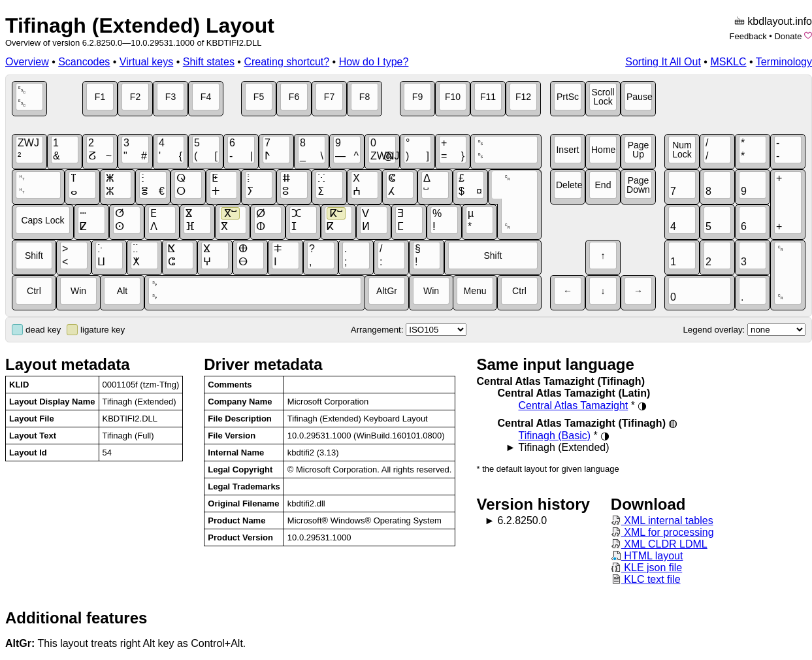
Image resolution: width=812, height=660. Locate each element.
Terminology (784, 62)
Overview (27, 62)
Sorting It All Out (663, 62)
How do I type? (374, 62)
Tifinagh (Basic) (554, 436)
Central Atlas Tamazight (573, 405)
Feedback (748, 36)
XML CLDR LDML (659, 544)
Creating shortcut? (286, 62)
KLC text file (646, 579)
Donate (788, 36)
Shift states (209, 62)
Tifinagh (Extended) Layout (140, 25)
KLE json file (646, 568)
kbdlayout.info (780, 21)
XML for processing (662, 532)
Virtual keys (146, 62)
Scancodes (84, 62)
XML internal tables (662, 520)
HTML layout (647, 556)
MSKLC (728, 62)
